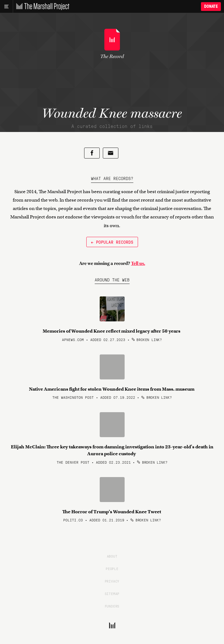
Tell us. (138, 263)
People (112, 568)
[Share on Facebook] (92, 153)
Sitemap (112, 593)
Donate (211, 6)
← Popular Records (112, 242)
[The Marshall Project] (41, 7)
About (112, 556)
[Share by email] (111, 153)
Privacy (112, 581)
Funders (112, 606)
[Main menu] (6, 7)
